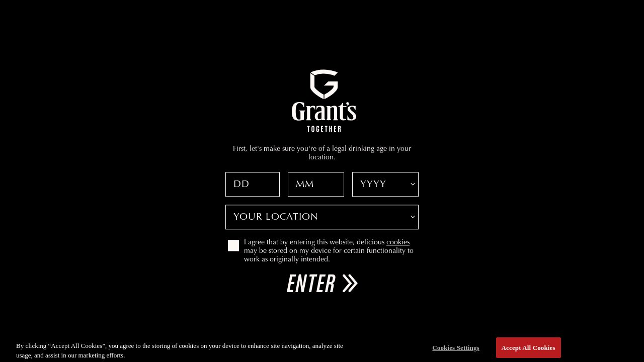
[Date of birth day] (253, 184)
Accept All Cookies (529, 350)
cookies (398, 243)
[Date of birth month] (316, 184)
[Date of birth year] (385, 184)
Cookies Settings (456, 350)
